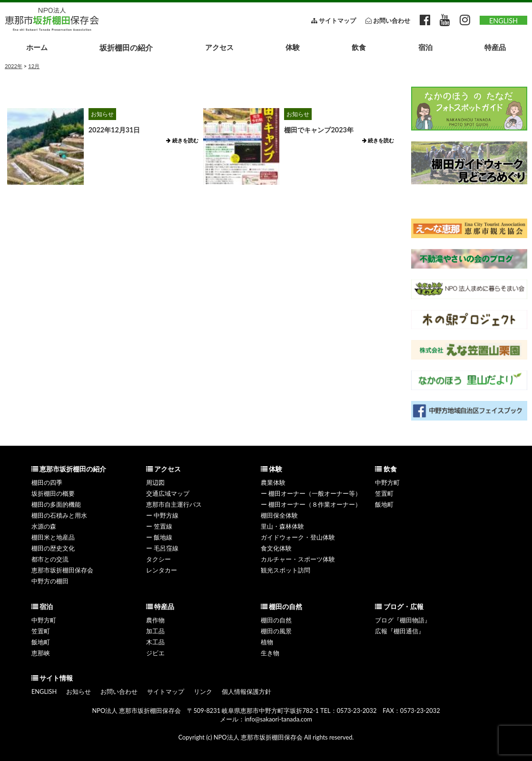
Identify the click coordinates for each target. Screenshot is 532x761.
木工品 (155, 642)
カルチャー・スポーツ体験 (298, 559)
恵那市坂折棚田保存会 (62, 570)
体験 (293, 47)
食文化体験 (276, 548)
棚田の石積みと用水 (59, 515)
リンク (203, 691)
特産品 (495, 47)
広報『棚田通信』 (400, 631)
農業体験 (273, 482)
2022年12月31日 (114, 130)
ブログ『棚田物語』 (403, 620)
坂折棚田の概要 (53, 493)
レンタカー (162, 570)
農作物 (155, 620)
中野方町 (387, 482)
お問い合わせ (119, 691)
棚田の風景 (276, 631)
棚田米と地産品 (53, 537)
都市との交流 (50, 559)
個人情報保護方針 (246, 691)
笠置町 (384, 493)
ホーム (37, 47)
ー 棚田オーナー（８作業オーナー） (311, 504)
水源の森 (44, 526)
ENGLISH (503, 21)
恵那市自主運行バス (174, 504)
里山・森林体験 (282, 526)
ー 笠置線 (159, 526)
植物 (267, 642)
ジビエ (155, 653)
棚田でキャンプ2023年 (319, 130)
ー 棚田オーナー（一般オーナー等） (311, 493)
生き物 (270, 653)
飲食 (359, 47)
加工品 (155, 631)
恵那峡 (41, 653)
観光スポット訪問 (286, 570)
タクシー (158, 559)
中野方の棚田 (50, 581)
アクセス (219, 47)
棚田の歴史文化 (53, 548)
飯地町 (384, 504)
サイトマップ (166, 691)
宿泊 (425, 47)
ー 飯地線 (159, 537)
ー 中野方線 (162, 515)
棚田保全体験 (279, 515)
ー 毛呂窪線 (162, 548)
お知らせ (102, 114)
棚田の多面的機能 (56, 504)
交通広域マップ (168, 493)
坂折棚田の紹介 (126, 47)
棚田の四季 (47, 482)
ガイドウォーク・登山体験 (298, 537)
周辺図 (155, 482)
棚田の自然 (276, 620)
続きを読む (182, 140)
